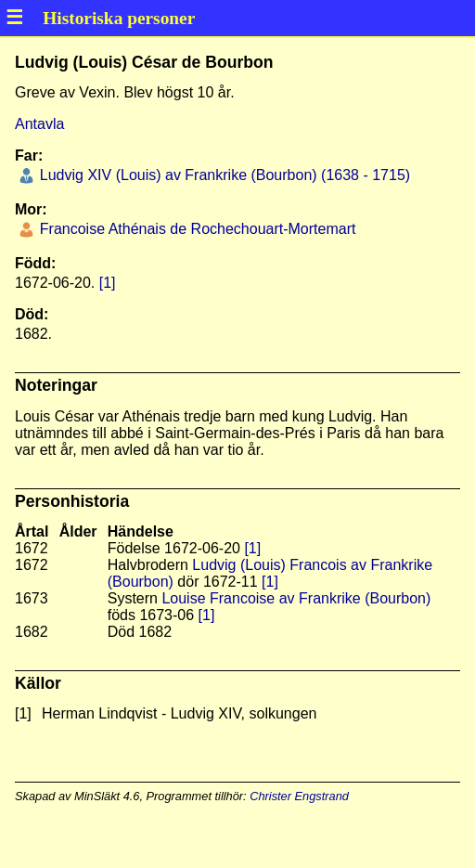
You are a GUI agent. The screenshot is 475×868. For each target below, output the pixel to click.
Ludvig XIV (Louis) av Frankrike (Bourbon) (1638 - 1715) (223, 175)
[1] (108, 283)
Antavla (39, 124)
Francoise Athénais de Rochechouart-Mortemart (195, 229)
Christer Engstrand (299, 796)
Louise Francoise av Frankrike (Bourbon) (296, 598)
